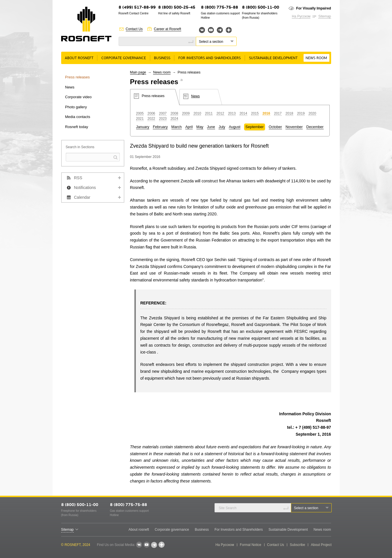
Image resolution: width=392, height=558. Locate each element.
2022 (151, 119)
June (211, 127)
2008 (174, 113)
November (294, 127)
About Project (321, 545)
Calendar (82, 197)
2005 (140, 113)
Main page (138, 72)
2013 (232, 113)
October (275, 127)
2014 (243, 113)
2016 (266, 113)
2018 (289, 113)
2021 (140, 119)
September (255, 127)
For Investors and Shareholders (209, 58)
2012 (220, 113)
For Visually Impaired (313, 8)
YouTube (211, 30)
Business (162, 58)
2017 (278, 113)
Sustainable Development (273, 58)
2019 (301, 113)
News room (316, 58)
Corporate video (79, 97)
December (315, 127)
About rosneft (79, 58)
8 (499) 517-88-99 (137, 8)
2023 (163, 119)
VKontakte (139, 545)
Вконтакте (202, 30)
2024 (174, 119)
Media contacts (78, 117)
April (189, 127)
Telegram (220, 30)
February (160, 127)
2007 (163, 113)
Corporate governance (124, 58)
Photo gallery (76, 107)
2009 (186, 113)
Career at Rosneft (168, 29)
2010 (197, 113)
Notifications (85, 188)
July (222, 127)
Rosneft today (77, 127)
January (143, 127)
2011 (209, 113)
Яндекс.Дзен (229, 30)
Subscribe (297, 545)
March (177, 127)
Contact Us (134, 29)
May (200, 127)
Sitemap (325, 16)
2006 (151, 113)
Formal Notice (251, 545)
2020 (312, 113)
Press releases (78, 77)
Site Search (228, 508)
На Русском (301, 16)
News (70, 87)
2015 (255, 113)
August (235, 127)
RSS (78, 178)
